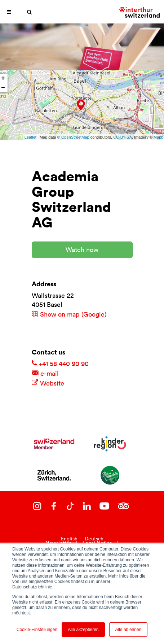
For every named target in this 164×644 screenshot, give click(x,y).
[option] (94, 539)
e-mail (45, 373)
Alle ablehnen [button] (128, 630)
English (69, 539)
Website (48, 383)
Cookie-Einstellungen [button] (37, 630)
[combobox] (69, 539)
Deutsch (94, 539)
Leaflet (30, 137)
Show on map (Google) (69, 314)
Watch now (82, 250)
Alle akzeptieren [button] (83, 630)
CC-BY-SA (123, 137)
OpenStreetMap (75, 137)
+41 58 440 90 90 (60, 364)
